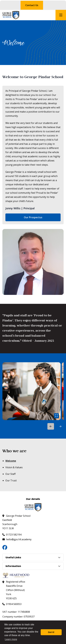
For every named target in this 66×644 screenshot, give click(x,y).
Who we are (14, 451)
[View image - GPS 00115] (31, 391)
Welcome (11, 461)
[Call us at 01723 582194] (12, 535)
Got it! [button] (51, 632)
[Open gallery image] (56, 416)
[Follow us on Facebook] (5, 547)
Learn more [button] (11, 639)
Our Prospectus (33, 217)
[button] (60, 426)
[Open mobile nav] (61, 15)
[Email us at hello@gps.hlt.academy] (17, 539)
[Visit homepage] (11, 15)
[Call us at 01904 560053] (12, 604)
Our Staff (10, 474)
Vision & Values (14, 467)
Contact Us (32, 5)
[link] (31, 391)
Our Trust (11, 480)
